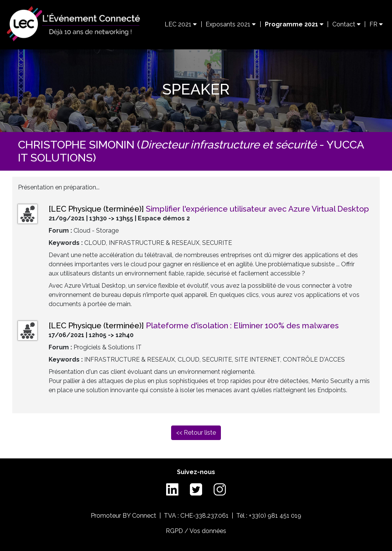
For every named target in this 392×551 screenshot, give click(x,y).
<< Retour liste (196, 433)
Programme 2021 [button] (294, 24)
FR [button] (376, 24)
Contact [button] (346, 24)
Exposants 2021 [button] (231, 24)
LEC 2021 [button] (181, 24)
